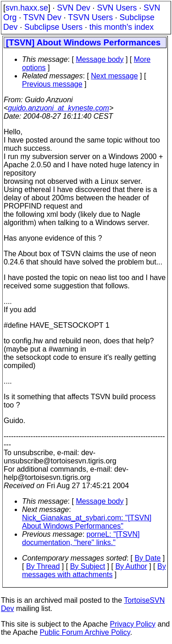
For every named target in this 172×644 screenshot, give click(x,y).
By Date (147, 558)
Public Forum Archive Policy (85, 632)
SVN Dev (73, 8)
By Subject (88, 566)
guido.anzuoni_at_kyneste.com (58, 108)
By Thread (43, 566)
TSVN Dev (42, 17)
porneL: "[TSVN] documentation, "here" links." (81, 538)
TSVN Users (90, 17)
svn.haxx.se (27, 8)
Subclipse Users (53, 27)
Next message (114, 76)
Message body (100, 59)
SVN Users (117, 8)
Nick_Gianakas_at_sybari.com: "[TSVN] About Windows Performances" (87, 522)
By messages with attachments (94, 570)
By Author (131, 566)
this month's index (122, 27)
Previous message (52, 84)
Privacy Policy (133, 624)
